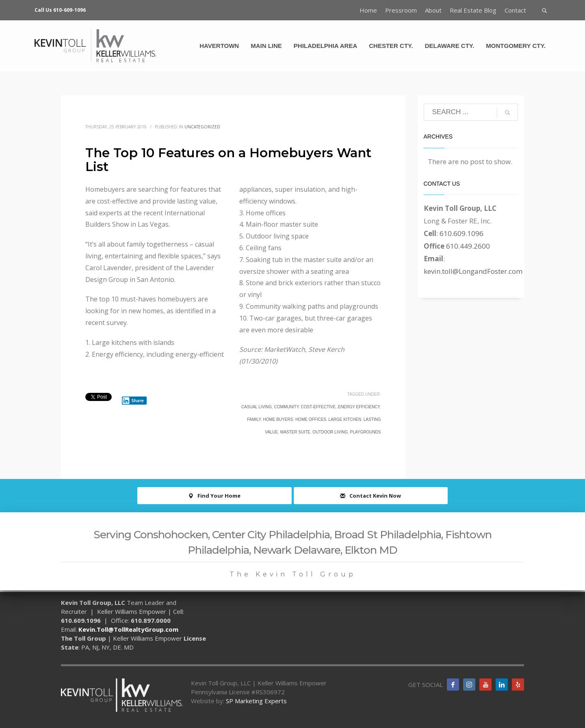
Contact (515, 10)
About (433, 10)
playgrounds (366, 432)
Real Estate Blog (473, 10)
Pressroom (401, 10)
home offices (311, 419)
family (254, 419)
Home (368, 10)
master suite (295, 432)
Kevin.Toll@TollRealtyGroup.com (128, 629)
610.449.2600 (468, 246)
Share (133, 401)
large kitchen (345, 419)
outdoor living (330, 432)
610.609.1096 (461, 233)
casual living (257, 407)
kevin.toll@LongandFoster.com (473, 271)
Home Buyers (278, 419)
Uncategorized (202, 127)
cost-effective (318, 407)
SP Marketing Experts (256, 701)
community (286, 407)
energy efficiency (359, 407)
